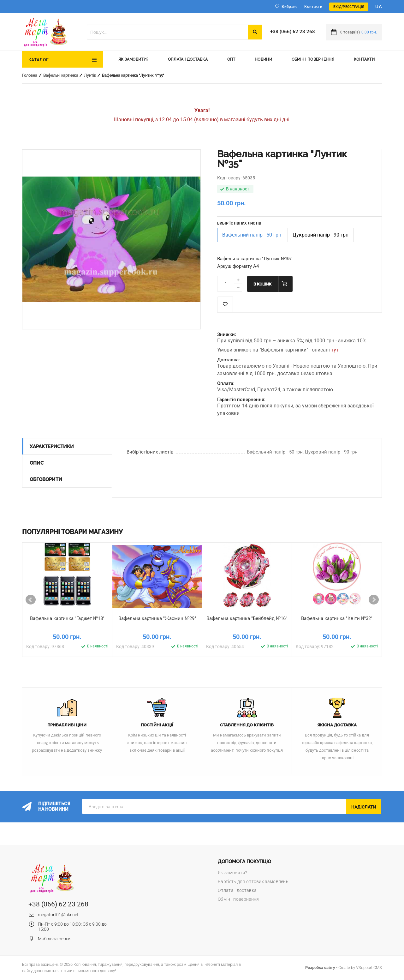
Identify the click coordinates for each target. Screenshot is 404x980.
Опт (231, 59)
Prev (31, 600)
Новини (263, 59)
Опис (37, 463)
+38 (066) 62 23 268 (293, 32)
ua (379, 7)
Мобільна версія (55, 939)
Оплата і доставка (188, 59)
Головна (30, 75)
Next (374, 600)
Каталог (39, 60)
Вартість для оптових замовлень (253, 881)
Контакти (313, 7)
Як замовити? (134, 59)
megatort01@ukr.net (58, 915)
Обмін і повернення (313, 59)
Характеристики (52, 447)
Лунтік (90, 75)
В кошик (262, 284)
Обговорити (46, 479)
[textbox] (167, 32)
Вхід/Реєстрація (349, 7)
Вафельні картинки (61, 75)
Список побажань (225, 304)
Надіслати (364, 807)
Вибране (289, 7)
